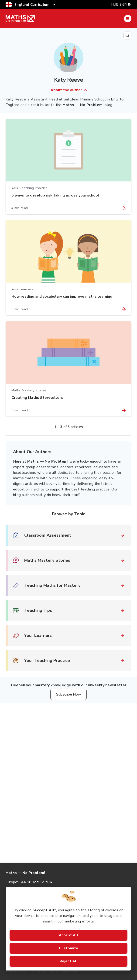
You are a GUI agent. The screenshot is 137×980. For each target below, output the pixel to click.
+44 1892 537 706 (35, 882)
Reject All (69, 961)
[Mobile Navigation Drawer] (128, 19)
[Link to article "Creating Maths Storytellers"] (124, 410)
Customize (69, 948)
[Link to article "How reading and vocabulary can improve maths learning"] (124, 309)
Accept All (68, 935)
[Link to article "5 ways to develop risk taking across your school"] (124, 208)
